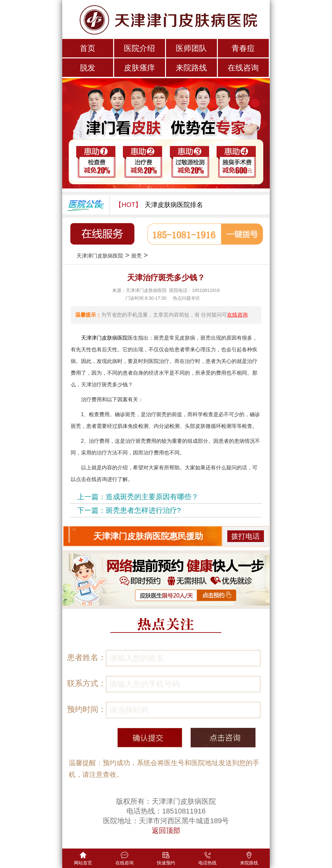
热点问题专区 (186, 298)
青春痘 (243, 48)
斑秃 (136, 256)
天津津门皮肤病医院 (100, 256)
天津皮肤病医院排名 (174, 205)
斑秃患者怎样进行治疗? (143, 510)
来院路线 (191, 68)
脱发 (88, 68)
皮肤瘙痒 (139, 68)
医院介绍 (139, 48)
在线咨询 (243, 68)
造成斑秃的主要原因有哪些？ (152, 497)
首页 (88, 48)
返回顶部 (166, 831)
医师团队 (191, 48)
